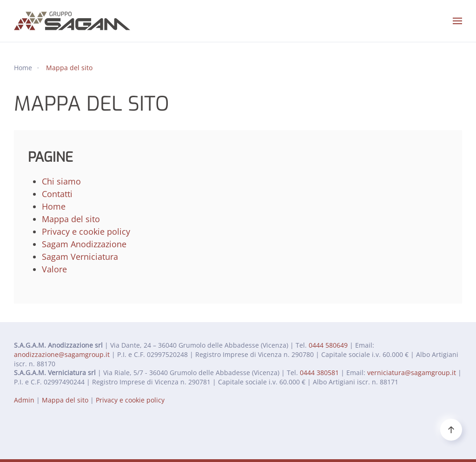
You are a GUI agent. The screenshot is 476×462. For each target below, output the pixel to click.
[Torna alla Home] (72, 21)
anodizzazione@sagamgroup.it (62, 354)
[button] (457, 21)
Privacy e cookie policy (86, 231)
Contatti (57, 194)
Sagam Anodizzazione (84, 244)
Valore (54, 269)
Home (54, 206)
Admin (24, 400)
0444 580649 (328, 345)
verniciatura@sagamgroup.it (412, 373)
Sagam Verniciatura (80, 257)
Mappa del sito (71, 219)
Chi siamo (61, 181)
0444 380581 (319, 373)
